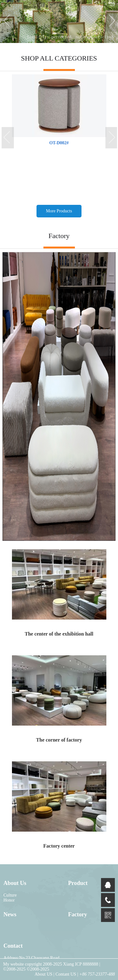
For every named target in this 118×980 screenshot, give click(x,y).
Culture (10, 895)
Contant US (66, 974)
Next (112, 21)
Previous (8, 21)
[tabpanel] (59, 21)
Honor (9, 900)
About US (44, 974)
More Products (59, 211)
